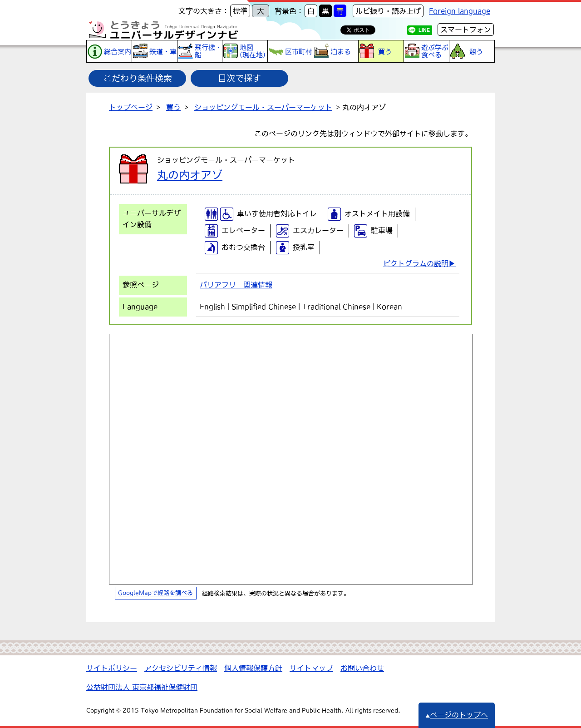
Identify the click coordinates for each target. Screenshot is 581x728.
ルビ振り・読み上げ (388, 11)
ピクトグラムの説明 (416, 263)
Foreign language (460, 11)
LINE (424, 30)
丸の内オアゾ (190, 175)
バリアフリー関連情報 (236, 285)
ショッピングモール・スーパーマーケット (263, 107)
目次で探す (239, 78)
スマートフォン (466, 30)
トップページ (131, 107)
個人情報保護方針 (253, 668)
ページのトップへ (457, 715)
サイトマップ (311, 668)
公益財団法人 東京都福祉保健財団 (142, 687)
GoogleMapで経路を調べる (155, 593)
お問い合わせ (362, 668)
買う (173, 107)
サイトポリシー (112, 668)
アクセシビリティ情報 (181, 668)
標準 (240, 11)
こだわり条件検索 (138, 78)
